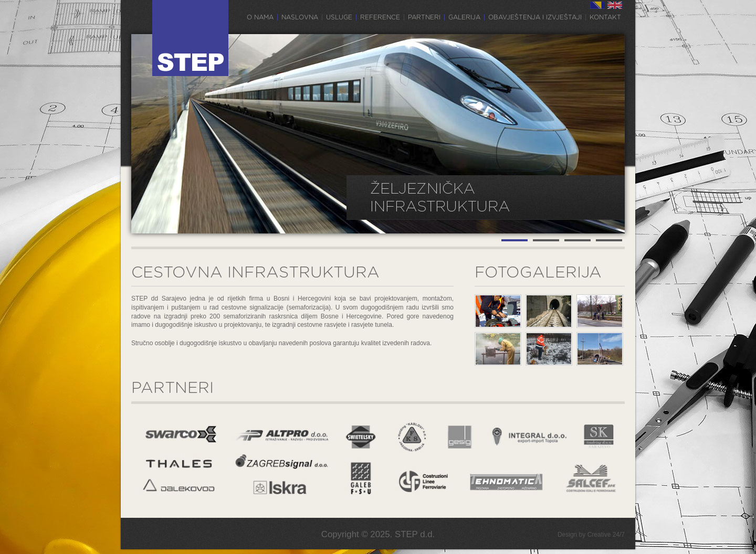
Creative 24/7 (606, 535)
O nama (260, 17)
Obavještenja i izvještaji (535, 17)
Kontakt (605, 17)
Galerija (464, 17)
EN (615, 5)
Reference (380, 17)
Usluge (339, 17)
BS (597, 5)
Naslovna (300, 17)
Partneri (424, 17)
